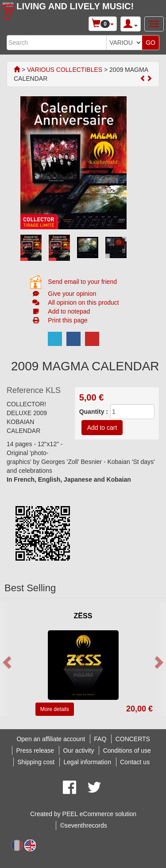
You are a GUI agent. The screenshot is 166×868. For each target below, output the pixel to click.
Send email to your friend (82, 282)
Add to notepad (69, 311)
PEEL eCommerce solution (100, 814)
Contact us (135, 762)
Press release (35, 750)
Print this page (68, 320)
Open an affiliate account (51, 739)
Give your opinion (72, 294)
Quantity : (94, 412)
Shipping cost (36, 762)
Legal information (87, 762)
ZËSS (83, 616)
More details (55, 709)
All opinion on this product (83, 302)
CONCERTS (133, 739)
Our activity (78, 750)
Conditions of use (127, 750)
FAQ (100, 739)
